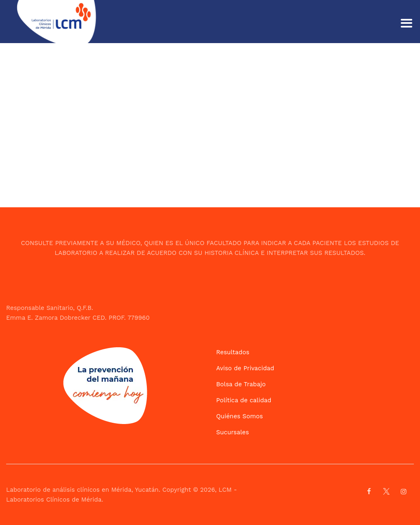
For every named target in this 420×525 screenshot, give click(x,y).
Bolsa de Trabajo (241, 384)
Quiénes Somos (240, 416)
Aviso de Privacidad (245, 368)
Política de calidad (244, 400)
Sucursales (233, 432)
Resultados (233, 352)
